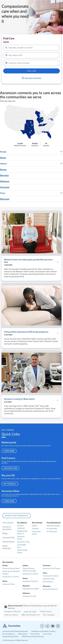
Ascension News (10, 491)
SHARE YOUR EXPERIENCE (17, 516)
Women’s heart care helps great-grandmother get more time (28, 261)
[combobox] (33, 48)
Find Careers (8, 458)
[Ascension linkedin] (47, 626)
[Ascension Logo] (11, 627)
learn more (9, 451)
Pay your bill (8, 475)
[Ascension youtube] (53, 626)
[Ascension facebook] (42, 626)
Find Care (31, 71)
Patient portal (9, 442)
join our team (10, 468)
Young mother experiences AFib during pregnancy (26, 332)
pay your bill (10, 484)
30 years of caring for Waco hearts (19, 399)
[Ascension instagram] (58, 626)
